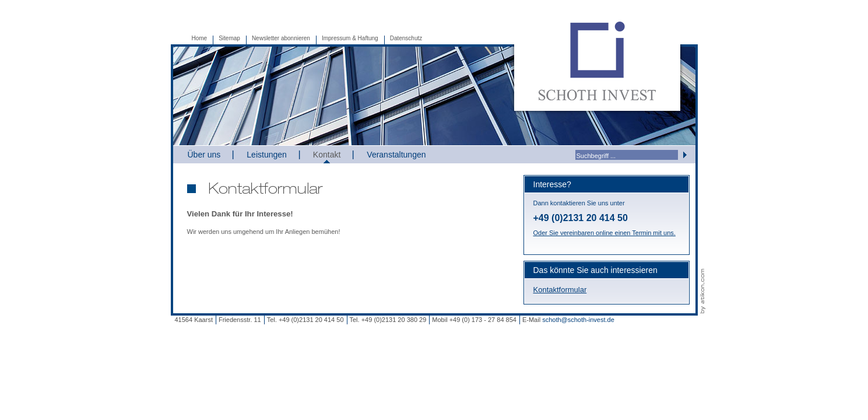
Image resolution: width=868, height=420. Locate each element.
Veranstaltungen (396, 155)
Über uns (204, 155)
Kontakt (327, 155)
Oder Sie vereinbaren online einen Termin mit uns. (605, 233)
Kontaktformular (560, 290)
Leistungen (267, 155)
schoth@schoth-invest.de (578, 320)
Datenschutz (406, 38)
